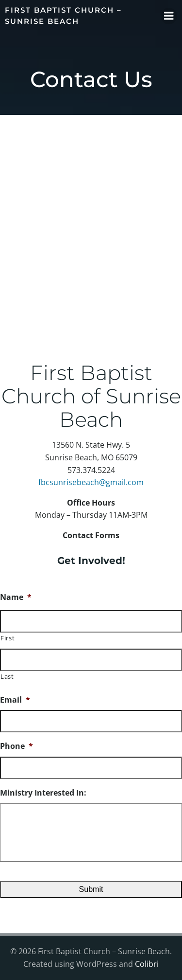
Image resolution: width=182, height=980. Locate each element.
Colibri (147, 964)
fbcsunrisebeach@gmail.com (91, 482)
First (8, 638)
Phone (17, 746)
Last (7, 676)
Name (16, 597)
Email (15, 700)
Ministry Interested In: (43, 793)
